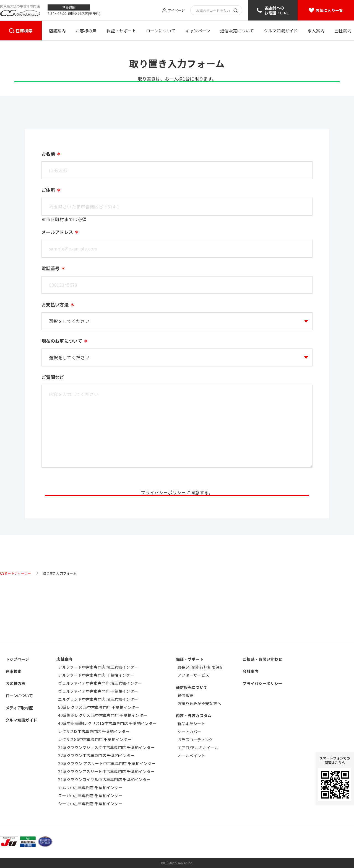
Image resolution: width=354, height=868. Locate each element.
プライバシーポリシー (163, 516)
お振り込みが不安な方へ (199, 703)
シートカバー (189, 732)
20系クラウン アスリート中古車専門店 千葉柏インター (107, 763)
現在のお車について (62, 364)
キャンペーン (198, 31)
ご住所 (48, 213)
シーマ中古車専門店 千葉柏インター (90, 804)
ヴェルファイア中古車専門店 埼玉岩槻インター (100, 683)
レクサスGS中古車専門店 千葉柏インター (95, 739)
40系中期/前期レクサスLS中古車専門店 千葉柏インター (107, 723)
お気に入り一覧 (329, 10)
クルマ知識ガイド (281, 31)
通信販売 (185, 695)
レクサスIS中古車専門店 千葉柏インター (94, 731)
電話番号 (50, 292)
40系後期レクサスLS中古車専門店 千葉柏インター (103, 715)
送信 (177, 543)
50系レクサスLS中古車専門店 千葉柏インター (99, 707)
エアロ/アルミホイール (198, 748)
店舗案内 (57, 31)
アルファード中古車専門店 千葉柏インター (96, 675)
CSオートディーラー (15, 631)
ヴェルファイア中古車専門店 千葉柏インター (98, 691)
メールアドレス (57, 255)
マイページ (176, 10)
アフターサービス (193, 675)
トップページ (17, 659)
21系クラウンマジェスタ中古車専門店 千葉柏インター (106, 747)
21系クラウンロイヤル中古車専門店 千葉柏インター (104, 779)
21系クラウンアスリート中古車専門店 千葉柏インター (106, 771)
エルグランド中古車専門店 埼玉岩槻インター (98, 699)
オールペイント (191, 756)
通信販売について (237, 31)
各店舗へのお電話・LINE (277, 10)
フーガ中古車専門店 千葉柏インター (90, 795)
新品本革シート (191, 724)
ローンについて (161, 31)
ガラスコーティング (195, 740)
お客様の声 (86, 31)
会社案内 (343, 31)
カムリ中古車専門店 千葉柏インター (90, 787)
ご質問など (53, 401)
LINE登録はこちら (177, 97)
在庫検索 (24, 31)
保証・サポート (121, 31)
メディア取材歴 (19, 708)
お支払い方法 (55, 328)
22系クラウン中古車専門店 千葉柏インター (96, 755)
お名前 (48, 177)
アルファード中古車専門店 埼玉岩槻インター (98, 667)
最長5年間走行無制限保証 (200, 667)
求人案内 (316, 31)
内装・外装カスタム (194, 715)
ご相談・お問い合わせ (262, 659)
